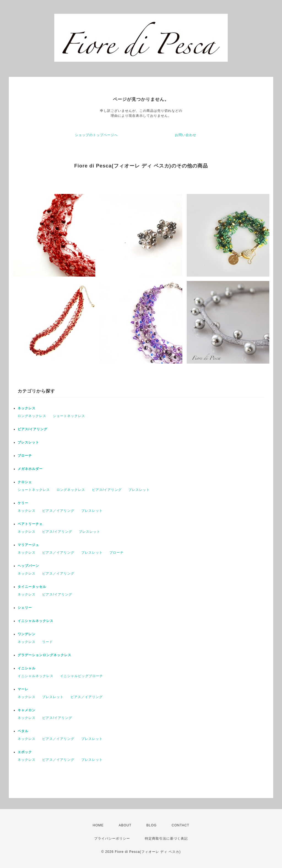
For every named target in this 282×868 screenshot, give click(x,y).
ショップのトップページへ (96, 135)
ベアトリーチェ (30, 524)
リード (48, 642)
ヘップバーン (28, 566)
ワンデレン (27, 634)
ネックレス (27, 408)
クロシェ (25, 482)
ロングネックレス (32, 416)
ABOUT (125, 825)
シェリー (25, 608)
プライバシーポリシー (112, 839)
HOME (98, 825)
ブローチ (25, 456)
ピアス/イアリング (32, 429)
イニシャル (27, 668)
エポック (25, 752)
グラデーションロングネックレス (44, 655)
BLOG (152, 825)
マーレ (23, 689)
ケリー (23, 503)
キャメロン (27, 710)
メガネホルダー (30, 469)
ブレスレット (28, 442)
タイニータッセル (32, 587)
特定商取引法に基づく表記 (166, 839)
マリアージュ (28, 545)
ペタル (23, 731)
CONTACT (180, 825)
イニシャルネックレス (36, 621)
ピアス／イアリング (58, 511)
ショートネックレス (69, 416)
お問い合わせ (186, 135)
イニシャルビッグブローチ (82, 676)
